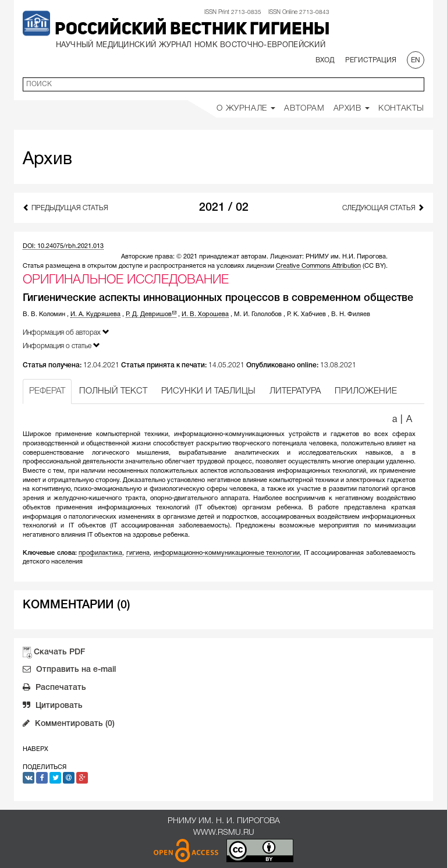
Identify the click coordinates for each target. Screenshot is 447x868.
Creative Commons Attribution (318, 266)
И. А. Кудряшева (95, 314)
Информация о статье (61, 346)
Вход (325, 60)
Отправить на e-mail (69, 671)
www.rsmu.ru (224, 833)
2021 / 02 (224, 208)
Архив (352, 109)
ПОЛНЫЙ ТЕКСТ (113, 391)
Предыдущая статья (65, 208)
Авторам (304, 109)
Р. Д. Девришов (151, 314)
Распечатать (54, 689)
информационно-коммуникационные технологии (227, 553)
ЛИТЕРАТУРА (295, 391)
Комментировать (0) (69, 725)
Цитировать (53, 707)
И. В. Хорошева (205, 314)
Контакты (401, 109)
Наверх (36, 749)
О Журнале (246, 109)
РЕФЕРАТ (47, 391)
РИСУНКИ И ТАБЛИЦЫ (208, 391)
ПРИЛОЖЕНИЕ (366, 391)
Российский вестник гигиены (192, 30)
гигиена (138, 553)
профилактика (100, 553)
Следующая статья (383, 208)
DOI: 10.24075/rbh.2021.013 (63, 246)
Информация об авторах (66, 332)
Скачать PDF (59, 652)
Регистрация (371, 60)
